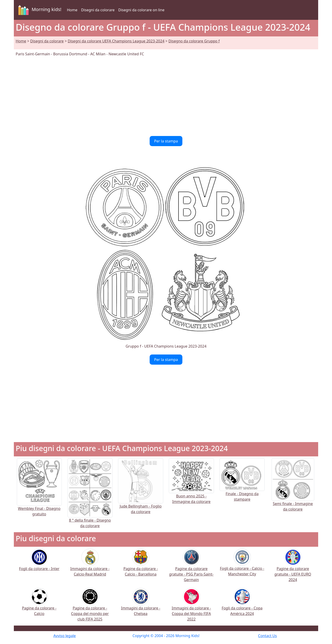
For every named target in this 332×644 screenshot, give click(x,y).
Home (72, 10)
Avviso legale (64, 636)
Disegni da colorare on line (141, 10)
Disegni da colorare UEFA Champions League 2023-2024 (116, 41)
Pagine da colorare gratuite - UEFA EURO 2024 (293, 568)
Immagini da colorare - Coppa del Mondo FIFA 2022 (191, 608)
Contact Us (267, 636)
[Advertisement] (166, 96)
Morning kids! (39, 10)
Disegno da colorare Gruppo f (194, 41)
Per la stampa (166, 141)
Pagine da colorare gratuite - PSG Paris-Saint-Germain (191, 568)
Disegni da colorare (98, 10)
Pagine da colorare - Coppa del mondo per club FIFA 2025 (90, 608)
